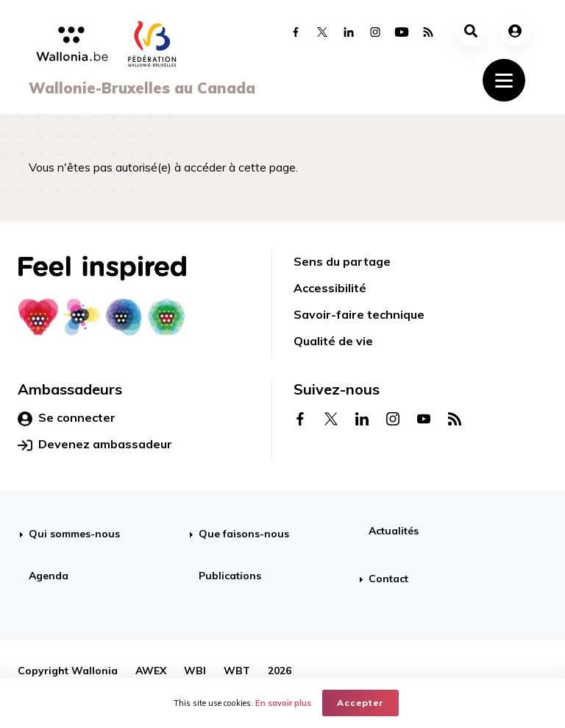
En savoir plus (283, 703)
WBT (237, 671)
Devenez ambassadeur (95, 445)
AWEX (151, 671)
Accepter (360, 703)
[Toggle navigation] (504, 80)
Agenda (49, 576)
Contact (388, 579)
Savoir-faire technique (359, 314)
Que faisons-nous (244, 534)
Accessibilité (330, 288)
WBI (195, 671)
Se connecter (67, 418)
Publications (230, 576)
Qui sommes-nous (74, 534)
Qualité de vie (333, 341)
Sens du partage (342, 261)
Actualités (394, 531)
